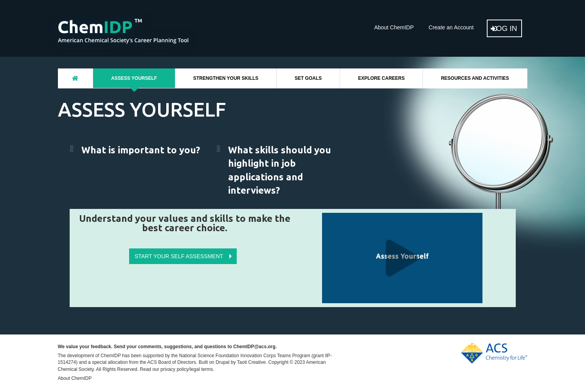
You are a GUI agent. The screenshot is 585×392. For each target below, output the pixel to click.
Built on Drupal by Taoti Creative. (233, 362)
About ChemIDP (394, 27)
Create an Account (451, 27)
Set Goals (308, 78)
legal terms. (202, 369)
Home (76, 78)
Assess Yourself (134, 78)
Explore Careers (381, 78)
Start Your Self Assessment (179, 256)
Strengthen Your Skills (226, 78)
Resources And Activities (475, 78)
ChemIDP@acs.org (254, 347)
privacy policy (175, 369)
